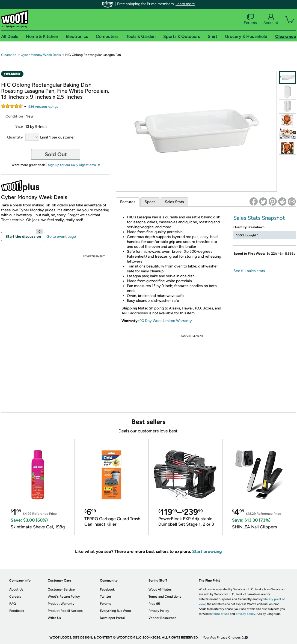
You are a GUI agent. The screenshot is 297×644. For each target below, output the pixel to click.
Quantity (15, 137)
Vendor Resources (162, 618)
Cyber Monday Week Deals (41, 55)
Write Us (54, 618)
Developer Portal (112, 618)
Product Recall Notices (65, 611)
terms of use (221, 614)
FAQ (13, 604)
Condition (14, 116)
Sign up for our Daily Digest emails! (74, 165)
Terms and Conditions (165, 597)
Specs (150, 202)
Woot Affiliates (160, 589)
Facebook (107, 589)
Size (19, 126)
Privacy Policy (159, 611)
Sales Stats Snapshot (259, 218)
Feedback (17, 611)
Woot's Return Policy (64, 597)
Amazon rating (43, 107)
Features (128, 202)
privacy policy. (246, 614)
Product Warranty (61, 604)
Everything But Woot (116, 611)
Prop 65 (154, 604)
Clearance (9, 55)
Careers (15, 597)
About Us (16, 589)
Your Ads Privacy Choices (222, 637)
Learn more (185, 4)
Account (271, 19)
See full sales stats (249, 271)
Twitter (106, 597)
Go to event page (61, 237)
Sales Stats (174, 202)
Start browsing (207, 551)
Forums (250, 19)
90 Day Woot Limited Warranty (166, 321)
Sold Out (56, 154)
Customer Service (61, 589)
